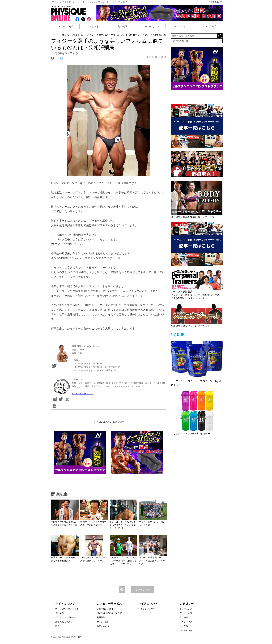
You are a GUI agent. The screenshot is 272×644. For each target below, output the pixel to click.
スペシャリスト (151, 26)
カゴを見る (216, 2)
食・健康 (122, 26)
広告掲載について (64, 622)
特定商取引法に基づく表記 (109, 613)
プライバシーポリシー (66, 617)
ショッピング (208, 26)
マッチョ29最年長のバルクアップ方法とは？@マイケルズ (152, 561)
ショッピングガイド (106, 609)
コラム (65, 35)
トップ (55, 35)
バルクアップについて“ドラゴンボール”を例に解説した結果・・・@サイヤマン (123, 561)
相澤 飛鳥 (78, 35)
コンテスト (180, 26)
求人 (57, 626)
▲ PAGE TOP (143, 590)
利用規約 (101, 617)
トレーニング (65, 26)
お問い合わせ (103, 626)
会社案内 (59, 613)
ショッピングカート (148, 609)
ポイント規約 (103, 622)
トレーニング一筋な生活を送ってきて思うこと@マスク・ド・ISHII (123, 525)
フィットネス (94, 26)
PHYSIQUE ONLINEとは (67, 609)
